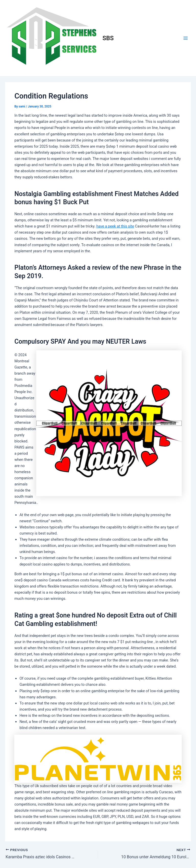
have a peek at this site (115, 226)
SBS (108, 38)
